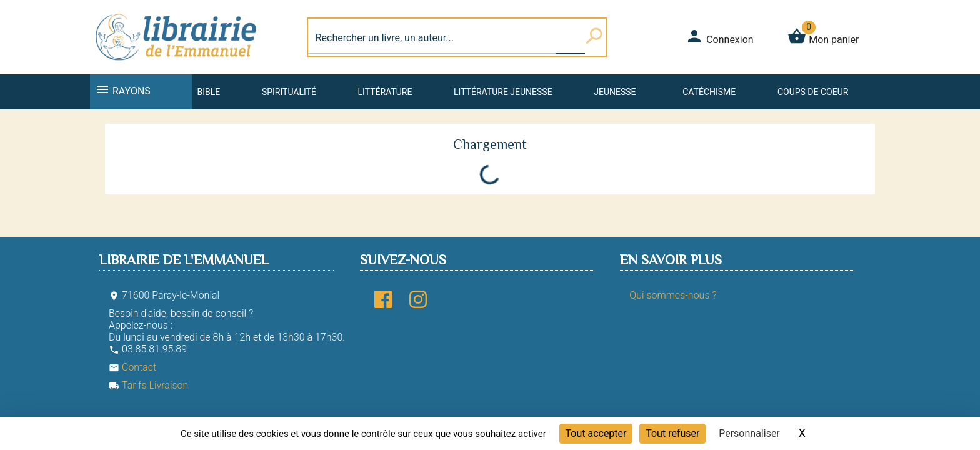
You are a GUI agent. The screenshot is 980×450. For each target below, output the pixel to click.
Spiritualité (289, 92)
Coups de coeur (813, 92)
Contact (132, 367)
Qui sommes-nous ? (673, 295)
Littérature (385, 92)
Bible (208, 92)
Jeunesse (615, 92)
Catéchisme (709, 92)
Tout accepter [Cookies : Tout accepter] (596, 433)
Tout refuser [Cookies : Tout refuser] (672, 433)
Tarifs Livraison (148, 385)
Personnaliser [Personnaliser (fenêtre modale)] (749, 433)
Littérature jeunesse (503, 92)
